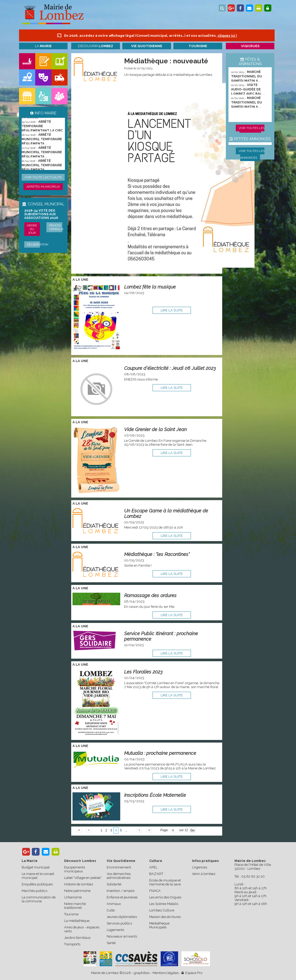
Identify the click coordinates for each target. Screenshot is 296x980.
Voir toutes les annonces (252, 154)
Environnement (119, 867)
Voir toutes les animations (252, 131)
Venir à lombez (204, 874)
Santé (111, 943)
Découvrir (96, 46)
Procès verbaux (56, 227)
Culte (111, 910)
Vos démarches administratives (119, 876)
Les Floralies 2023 (143, 672)
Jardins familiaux (77, 938)
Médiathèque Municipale (159, 925)
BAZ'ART (156, 874)
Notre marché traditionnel (75, 906)
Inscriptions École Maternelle (155, 795)
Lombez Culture (162, 910)
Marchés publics (34, 891)
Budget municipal (36, 867)
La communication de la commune (39, 899)
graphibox (142, 973)
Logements (115, 930)
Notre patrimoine (77, 891)
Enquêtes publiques (37, 884)
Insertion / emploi (121, 891)
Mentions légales (166, 973)
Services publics (119, 923)
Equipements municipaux (75, 869)
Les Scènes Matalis (164, 904)
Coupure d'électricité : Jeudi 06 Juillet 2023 (170, 368)
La (43, 46)
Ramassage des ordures (150, 595)
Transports (72, 944)
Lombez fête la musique (150, 287)
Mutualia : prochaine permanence (160, 753)
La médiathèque (77, 921)
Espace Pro (192, 973)
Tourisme (71, 914)
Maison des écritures (165, 917)
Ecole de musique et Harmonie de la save (165, 882)
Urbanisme (73, 897)
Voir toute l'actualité (43, 177)
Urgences (200, 867)
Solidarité (114, 884)
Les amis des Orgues (165, 897)
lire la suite (172, 310)
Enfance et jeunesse (122, 897)
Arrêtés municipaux (43, 187)
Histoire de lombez (79, 884)
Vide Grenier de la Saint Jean (155, 429)
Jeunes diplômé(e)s (122, 917)
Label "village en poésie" (83, 878)
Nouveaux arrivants (122, 936)
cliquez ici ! (227, 36)
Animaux (114, 904)
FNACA (155, 891)
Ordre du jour (32, 229)
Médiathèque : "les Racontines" (157, 554)
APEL (153, 867)
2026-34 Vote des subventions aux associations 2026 (41, 214)
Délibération (38, 244)
